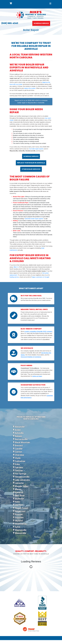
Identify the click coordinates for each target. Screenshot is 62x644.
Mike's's (16, 267)
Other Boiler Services (31, 169)
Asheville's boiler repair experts (34, 219)
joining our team (37, 376)
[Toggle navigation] (50, 4)
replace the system (30, 88)
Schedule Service (41, 23)
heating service (14, 277)
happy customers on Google (40, 277)
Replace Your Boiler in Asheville (31, 163)
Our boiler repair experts (36, 149)
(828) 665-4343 (10, 23)
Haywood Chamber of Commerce (31, 357)
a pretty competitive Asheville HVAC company (38, 331)
